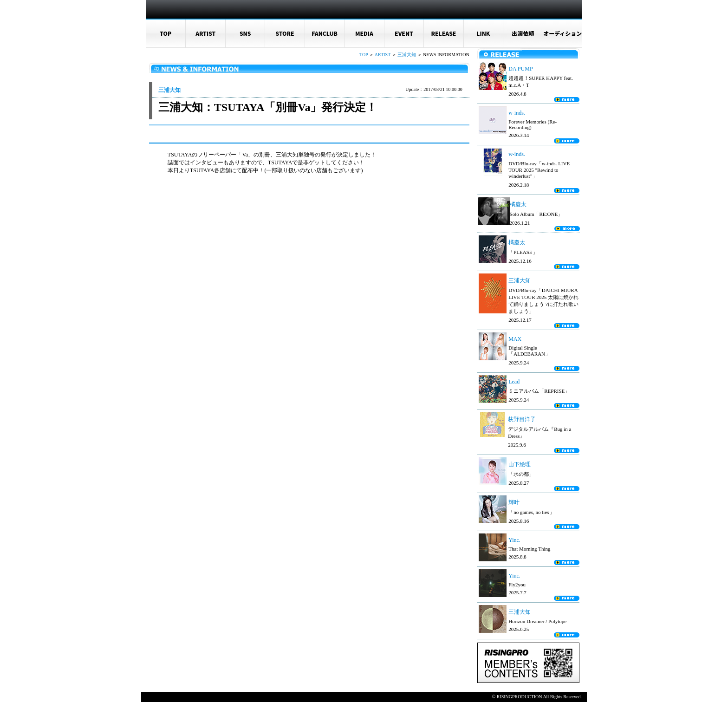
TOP (166, 33)
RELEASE (443, 33)
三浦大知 (407, 55)
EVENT (404, 33)
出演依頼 (523, 33)
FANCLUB (325, 33)
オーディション (562, 33)
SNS (245, 33)
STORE (285, 33)
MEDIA (364, 33)
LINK (483, 33)
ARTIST (205, 33)
